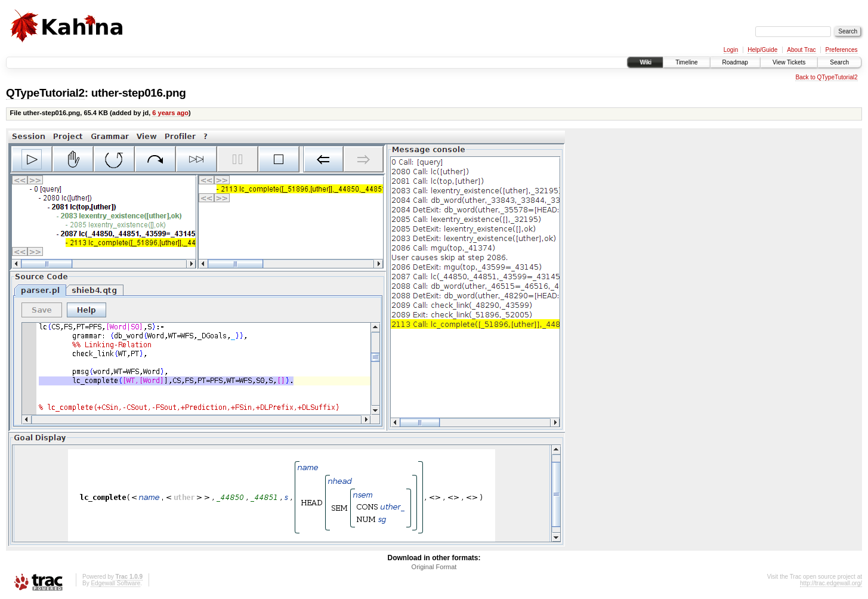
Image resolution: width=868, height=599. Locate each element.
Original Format (434, 567)
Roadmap (735, 62)
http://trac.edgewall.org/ (831, 583)
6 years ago (170, 113)
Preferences (842, 50)
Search (839, 62)
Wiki (645, 62)
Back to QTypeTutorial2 (826, 77)
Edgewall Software (115, 583)
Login (731, 50)
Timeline (686, 62)
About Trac (801, 50)
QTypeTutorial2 (45, 93)
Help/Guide (762, 50)
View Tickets (789, 62)
